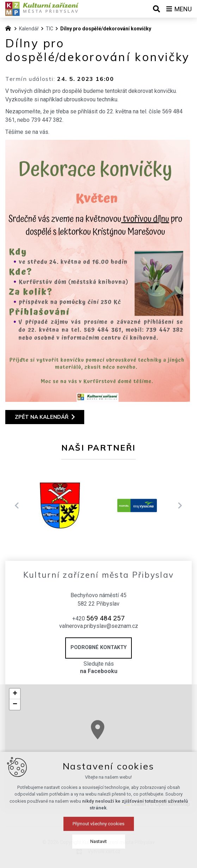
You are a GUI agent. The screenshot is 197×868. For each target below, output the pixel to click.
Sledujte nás (98, 668)
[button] (15, 694)
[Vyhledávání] (156, 9)
